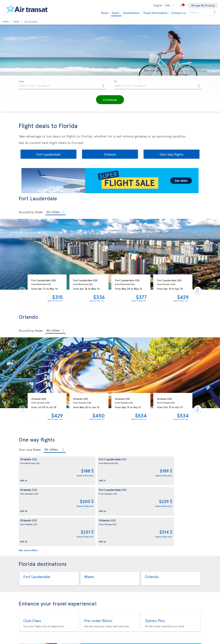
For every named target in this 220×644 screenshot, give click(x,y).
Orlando (110, 154)
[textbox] (62, 85)
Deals (115, 13)
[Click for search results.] (215, 12)
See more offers (28, 489)
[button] (110, 100)
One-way (25, 450)
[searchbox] (203, 12)
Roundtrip (26, 212)
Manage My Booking (203, 5)
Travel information (155, 13)
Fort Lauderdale (48, 154)
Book (105, 13)
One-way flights (172, 154)
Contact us (179, 13)
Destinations (131, 13)
